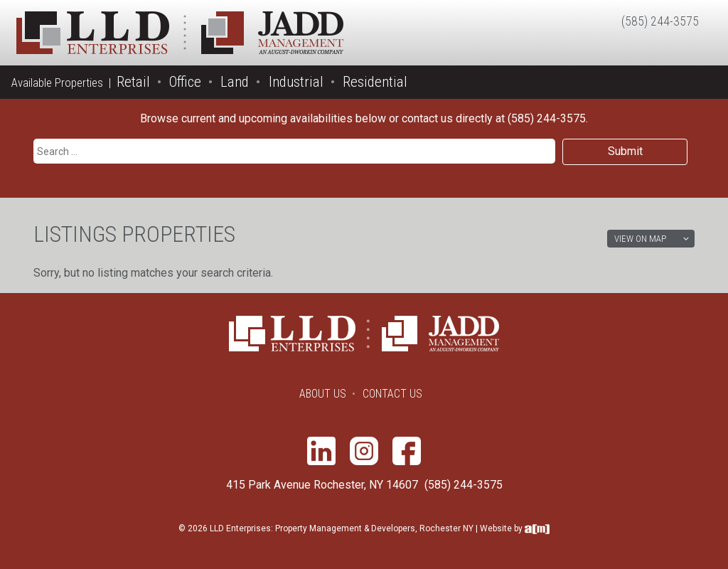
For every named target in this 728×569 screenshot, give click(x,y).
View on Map (640, 239)
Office (185, 82)
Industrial (296, 82)
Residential (375, 82)
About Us (323, 394)
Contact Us (392, 394)
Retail (133, 82)
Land (235, 82)
